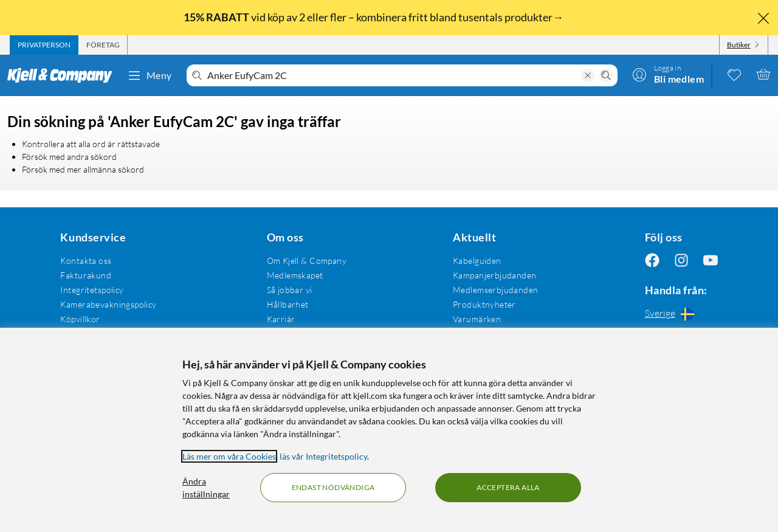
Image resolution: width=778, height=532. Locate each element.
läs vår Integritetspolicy (323, 456)
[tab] (44, 45)
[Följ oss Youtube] (711, 261)
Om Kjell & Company (307, 261)
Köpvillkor (80, 319)
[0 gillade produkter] (734, 74)
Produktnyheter (484, 304)
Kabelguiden (477, 261)
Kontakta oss (86, 261)
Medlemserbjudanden (496, 290)
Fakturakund (86, 275)
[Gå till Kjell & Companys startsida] (64, 75)
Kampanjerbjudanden (495, 275)
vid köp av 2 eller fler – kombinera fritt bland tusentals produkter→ (374, 17)
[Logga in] (668, 74)
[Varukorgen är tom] (763, 74)
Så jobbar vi (290, 290)
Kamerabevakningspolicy (108, 304)
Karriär (281, 319)
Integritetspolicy (92, 290)
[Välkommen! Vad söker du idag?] (392, 75)
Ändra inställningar (206, 488)
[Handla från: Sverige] (681, 314)
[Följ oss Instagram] (681, 261)
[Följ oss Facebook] (652, 261)
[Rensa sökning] (588, 75)
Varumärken (477, 319)
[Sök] (606, 75)
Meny (150, 75)
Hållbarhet (288, 304)
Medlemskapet (295, 275)
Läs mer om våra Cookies (229, 456)
